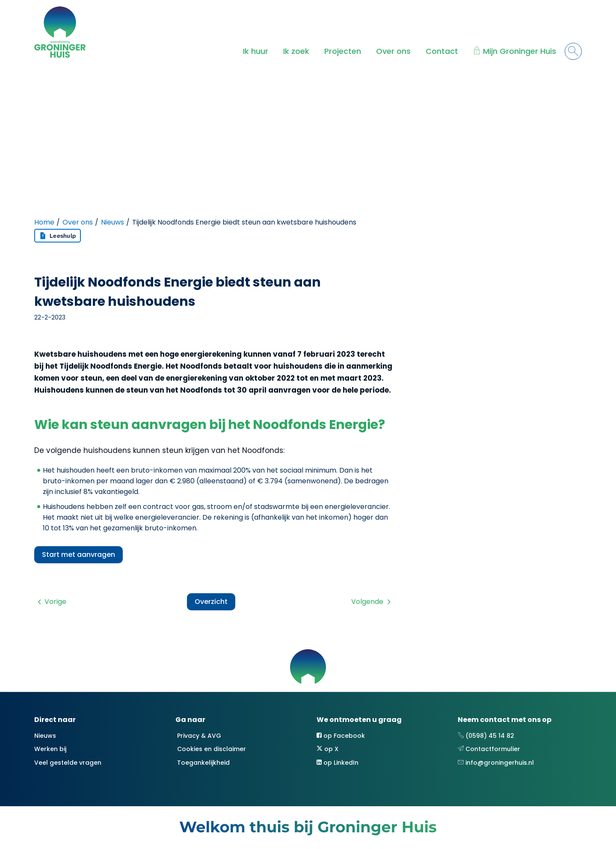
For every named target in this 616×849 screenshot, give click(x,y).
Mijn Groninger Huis (520, 51)
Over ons (393, 51)
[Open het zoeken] (573, 51)
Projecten (343, 51)
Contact (442, 51)
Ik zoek (296, 51)
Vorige (55, 602)
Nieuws (113, 222)
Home (44, 222)
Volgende (367, 602)
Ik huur (256, 51)
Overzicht (211, 602)
